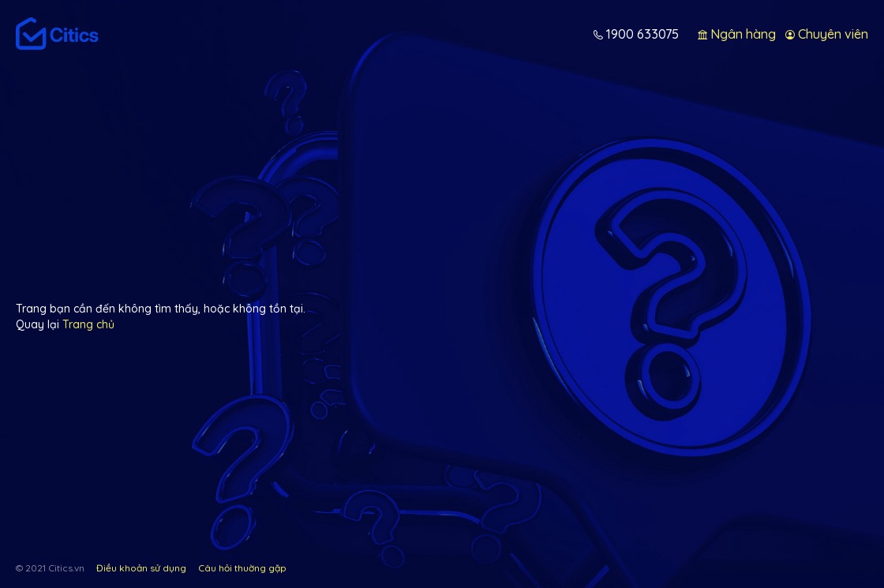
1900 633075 (641, 34)
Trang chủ (88, 324)
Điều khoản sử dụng (141, 568)
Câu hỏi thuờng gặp (242, 568)
